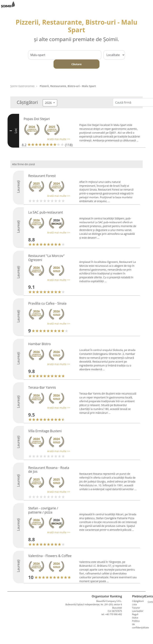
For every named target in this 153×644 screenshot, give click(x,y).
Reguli (135, 614)
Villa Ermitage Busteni (45, 431)
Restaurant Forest (42, 176)
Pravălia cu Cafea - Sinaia (47, 303)
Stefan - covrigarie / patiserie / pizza (43, 510)
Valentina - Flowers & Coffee (50, 556)
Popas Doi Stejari (37, 119)
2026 (49, 103)
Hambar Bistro (40, 344)
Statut (135, 618)
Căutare (76, 64)
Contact (149, 602)
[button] (46, 139)
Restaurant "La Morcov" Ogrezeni (47, 258)
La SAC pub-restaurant (46, 212)
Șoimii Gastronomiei (22, 86)
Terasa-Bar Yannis (42, 387)
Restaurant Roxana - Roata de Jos (49, 470)
